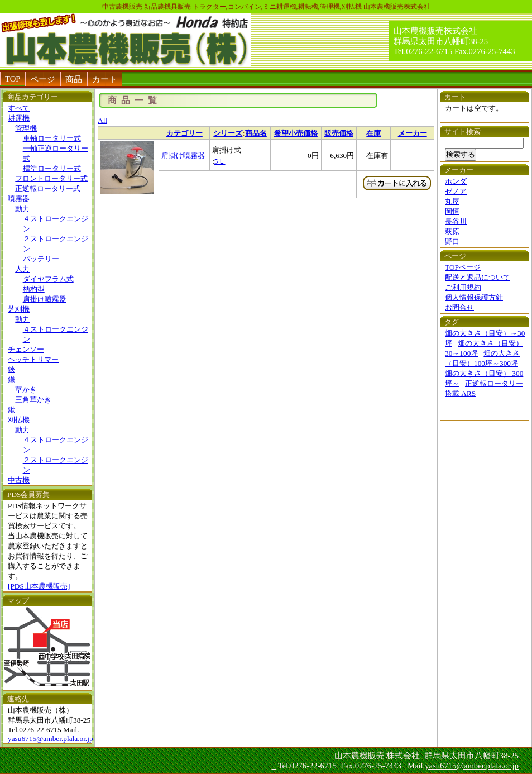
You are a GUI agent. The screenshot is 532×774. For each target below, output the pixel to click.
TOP (13, 79)
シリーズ (228, 133)
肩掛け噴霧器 (45, 299)
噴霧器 (19, 199)
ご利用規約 (463, 287)
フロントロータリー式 (51, 178)
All (102, 120)
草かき (26, 390)
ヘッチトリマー (33, 359)
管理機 (26, 128)
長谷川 (456, 221)
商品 (74, 79)
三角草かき (33, 400)
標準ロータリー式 (52, 168)
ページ (43, 79)
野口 (452, 242)
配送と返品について (478, 277)
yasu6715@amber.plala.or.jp (51, 739)
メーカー (413, 133)
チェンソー (26, 349)
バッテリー (41, 259)
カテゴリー (184, 133)
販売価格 (339, 133)
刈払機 (19, 420)
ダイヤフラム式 (48, 279)
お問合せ (459, 307)
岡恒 (452, 211)
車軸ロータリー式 (52, 138)
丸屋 (452, 201)
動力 (22, 209)
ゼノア (456, 191)
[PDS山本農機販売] (39, 586)
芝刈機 (19, 309)
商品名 (256, 133)
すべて (19, 108)
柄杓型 (34, 289)
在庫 (373, 133)
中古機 (19, 480)
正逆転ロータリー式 (48, 188)
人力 (22, 269)
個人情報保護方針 (474, 297)
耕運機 (19, 118)
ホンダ (456, 181)
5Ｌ (220, 161)
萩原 (452, 231)
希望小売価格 (296, 133)
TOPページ (463, 267)
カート (105, 79)
